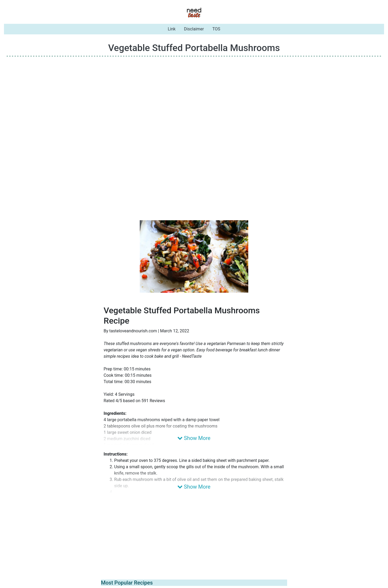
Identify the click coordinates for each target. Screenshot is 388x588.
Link (172, 29)
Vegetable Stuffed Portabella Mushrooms (194, 48)
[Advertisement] (194, 98)
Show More (194, 438)
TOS (216, 29)
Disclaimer (194, 29)
